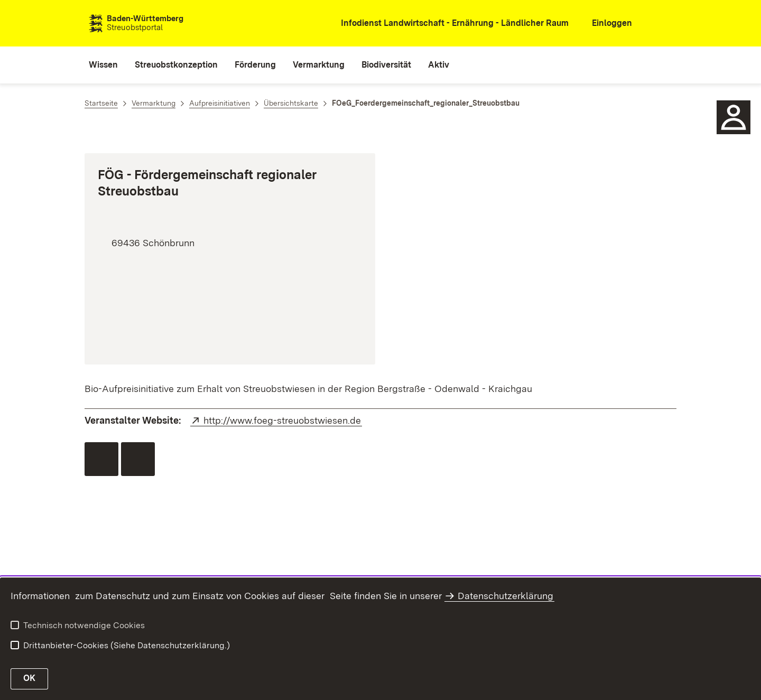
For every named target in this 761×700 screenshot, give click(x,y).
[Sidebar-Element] (734, 117)
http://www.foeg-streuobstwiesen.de (283, 420)
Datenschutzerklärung (505, 596)
